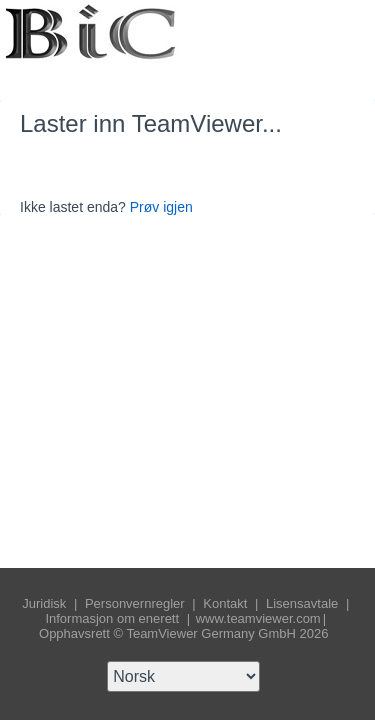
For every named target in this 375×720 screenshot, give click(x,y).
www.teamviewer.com (258, 618)
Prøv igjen (161, 207)
